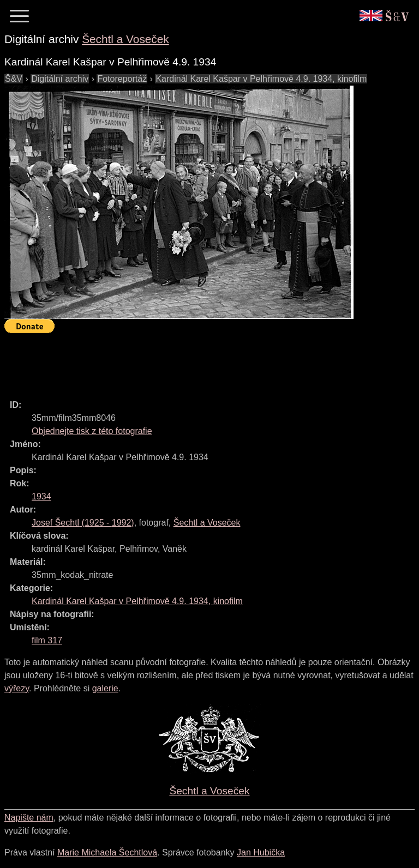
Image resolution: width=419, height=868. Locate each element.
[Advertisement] (203, 361)
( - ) (83, 523)
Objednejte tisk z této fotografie (92, 431)
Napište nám (29, 818)
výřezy (17, 688)
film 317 (47, 640)
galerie (105, 688)
